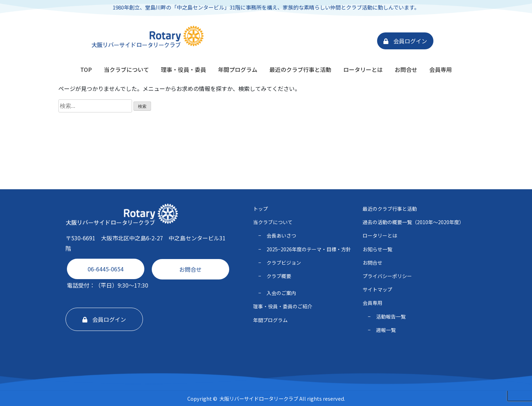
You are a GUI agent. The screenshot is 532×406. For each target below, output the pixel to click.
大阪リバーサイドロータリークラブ (259, 398)
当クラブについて (126, 69)
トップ (261, 209)
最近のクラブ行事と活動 (300, 69)
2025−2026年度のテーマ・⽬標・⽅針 (309, 249)
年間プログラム (238, 69)
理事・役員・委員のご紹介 (283, 306)
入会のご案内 (281, 293)
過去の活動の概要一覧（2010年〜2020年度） (413, 222)
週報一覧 (386, 330)
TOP (86, 69)
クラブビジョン (284, 263)
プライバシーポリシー (387, 276)
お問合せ (406, 69)
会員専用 (440, 69)
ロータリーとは (363, 69)
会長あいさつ (281, 235)
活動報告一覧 (391, 316)
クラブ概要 (279, 276)
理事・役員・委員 (183, 69)
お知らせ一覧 (377, 249)
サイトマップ (377, 289)
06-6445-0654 (106, 269)
